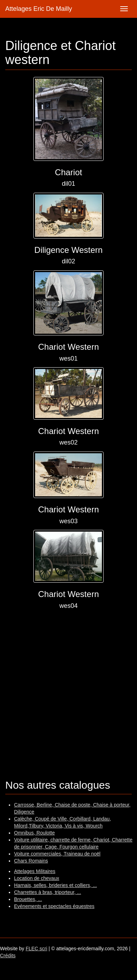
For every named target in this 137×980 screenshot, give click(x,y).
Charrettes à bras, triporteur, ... (48, 892)
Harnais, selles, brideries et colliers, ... (56, 885)
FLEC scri (36, 949)
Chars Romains (31, 861)
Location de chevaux (37, 878)
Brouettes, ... (28, 899)
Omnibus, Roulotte (34, 833)
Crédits (8, 956)
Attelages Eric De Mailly (39, 9)
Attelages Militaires (35, 871)
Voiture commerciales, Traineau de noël (57, 854)
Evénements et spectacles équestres (54, 906)
